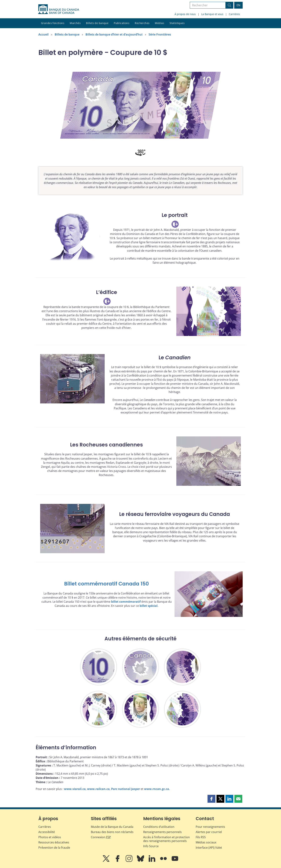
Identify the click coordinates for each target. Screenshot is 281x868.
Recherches (142, 23)
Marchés (75, 23)
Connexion (101, 837)
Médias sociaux (206, 842)
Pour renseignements (210, 827)
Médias (159, 23)
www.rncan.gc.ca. (157, 789)
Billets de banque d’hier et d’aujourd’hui (114, 34)
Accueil (43, 34)
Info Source (151, 846)
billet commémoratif (126, 602)
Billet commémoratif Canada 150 (106, 584)
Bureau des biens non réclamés (112, 832)
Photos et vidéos (50, 837)
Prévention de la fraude (54, 848)
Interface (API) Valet (209, 848)
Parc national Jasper (126, 789)
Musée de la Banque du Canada (112, 827)
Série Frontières (160, 34)
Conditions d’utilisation (159, 827)
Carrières (234, 14)
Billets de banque (97, 23)
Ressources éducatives (54, 842)
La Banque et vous (212, 14)
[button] (211, 799)
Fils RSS (201, 837)
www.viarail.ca (75, 789)
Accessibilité (47, 832)
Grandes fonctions (53, 23)
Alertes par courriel (209, 832)
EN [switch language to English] (238, 5)
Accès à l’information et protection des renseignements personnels (166, 839)
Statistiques (177, 23)
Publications (122, 23)
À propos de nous (185, 14)
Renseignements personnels (162, 832)
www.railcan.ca (98, 789)
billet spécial (149, 606)
